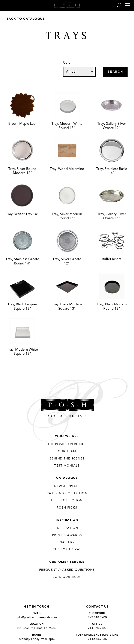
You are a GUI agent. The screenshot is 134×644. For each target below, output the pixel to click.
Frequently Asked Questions (67, 570)
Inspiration (67, 520)
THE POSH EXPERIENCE (67, 444)
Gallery (67, 542)
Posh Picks (67, 508)
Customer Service (67, 562)
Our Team (67, 451)
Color (67, 63)
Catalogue (67, 478)
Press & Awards (67, 535)
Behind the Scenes (67, 459)
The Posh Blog (67, 549)
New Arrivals (67, 486)
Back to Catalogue (26, 19)
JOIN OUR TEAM (67, 577)
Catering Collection (67, 493)
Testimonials (67, 466)
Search (115, 72)
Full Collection (67, 500)
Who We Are (67, 436)
